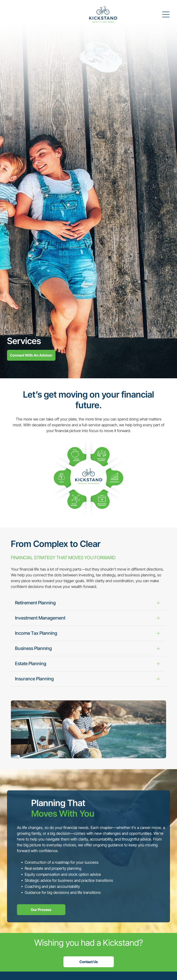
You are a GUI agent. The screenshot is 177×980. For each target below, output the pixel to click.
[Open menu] (166, 14)
